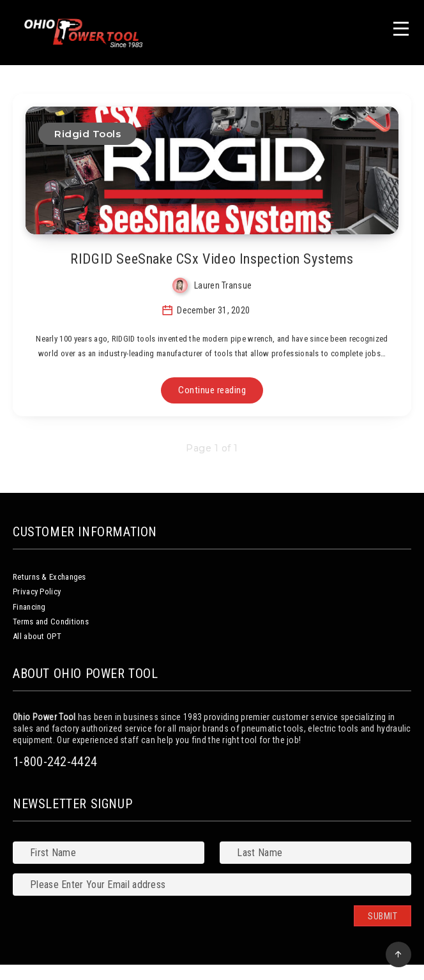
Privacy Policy (37, 592)
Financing (29, 607)
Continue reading (212, 390)
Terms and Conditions (51, 622)
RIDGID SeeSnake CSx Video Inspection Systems (212, 259)
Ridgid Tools (87, 134)
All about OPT (37, 636)
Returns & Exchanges (49, 577)
